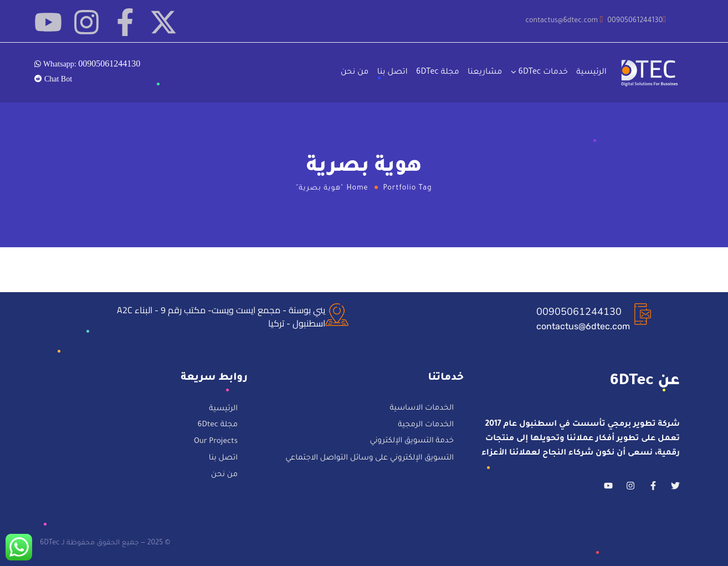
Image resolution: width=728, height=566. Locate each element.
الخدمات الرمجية (426, 425)
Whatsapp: (91, 63)
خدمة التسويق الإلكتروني (412, 442)
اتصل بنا (393, 73)
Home (358, 188)
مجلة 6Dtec (218, 426)
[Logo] (650, 73)
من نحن (355, 73)
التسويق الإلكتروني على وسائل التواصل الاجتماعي (370, 458)
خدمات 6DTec (543, 73)
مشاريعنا (485, 73)
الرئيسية (591, 73)
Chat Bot (57, 79)
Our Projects (216, 442)
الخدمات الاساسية (422, 409)
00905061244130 (579, 312)
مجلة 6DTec (438, 73)
